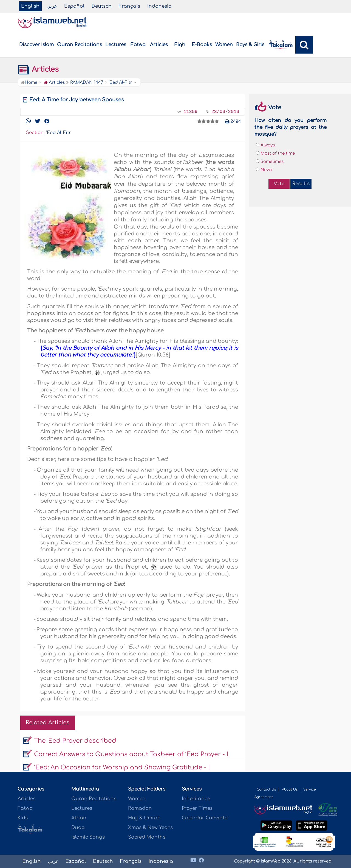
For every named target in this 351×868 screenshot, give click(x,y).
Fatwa (138, 45)
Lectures (116, 45)
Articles (159, 45)
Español (74, 6)
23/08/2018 (225, 112)
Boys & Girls (250, 45)
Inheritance (196, 799)
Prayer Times (197, 808)
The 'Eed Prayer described (75, 741)
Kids (23, 818)
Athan (79, 818)
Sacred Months (147, 837)
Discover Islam (36, 45)
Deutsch (102, 6)
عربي (52, 6)
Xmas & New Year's (150, 827)
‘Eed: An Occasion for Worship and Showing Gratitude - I (122, 767)
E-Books (202, 45)
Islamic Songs (88, 837)
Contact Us (266, 789)
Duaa (78, 827)
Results (301, 184)
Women (224, 45)
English (30, 6)
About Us (290, 789)
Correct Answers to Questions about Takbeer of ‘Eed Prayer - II (132, 754)
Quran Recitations (80, 45)
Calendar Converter (206, 818)
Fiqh (180, 45)
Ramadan (140, 808)
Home (29, 83)
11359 (190, 112)
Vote (279, 184)
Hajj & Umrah (144, 818)
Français (129, 6)
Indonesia (159, 6)
